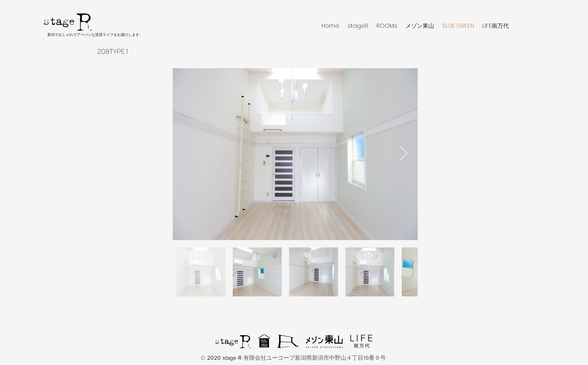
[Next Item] (404, 154)
